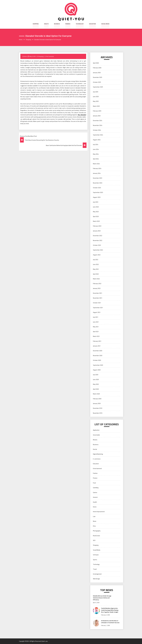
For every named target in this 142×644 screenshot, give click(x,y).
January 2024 (97, 173)
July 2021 (96, 317)
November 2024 (98, 125)
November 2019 (98, 413)
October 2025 (97, 82)
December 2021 (98, 293)
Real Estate (96, 536)
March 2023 (96, 221)
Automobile (96, 435)
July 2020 (96, 375)
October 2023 (97, 188)
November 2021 (98, 298)
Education (92, 24)
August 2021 (97, 312)
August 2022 (97, 255)
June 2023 (96, 207)
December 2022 (98, 236)
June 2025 (96, 97)
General (95, 497)
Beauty (95, 440)
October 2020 (97, 360)
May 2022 (96, 269)
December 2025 (98, 77)
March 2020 (96, 394)
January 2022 (97, 288)
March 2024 (96, 164)
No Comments (50, 56)
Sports (95, 560)
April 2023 (96, 216)
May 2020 (96, 384)
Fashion (95, 473)
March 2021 (96, 336)
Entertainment (97, 469)
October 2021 (97, 303)
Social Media (105, 24)
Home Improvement (99, 512)
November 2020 (98, 356)
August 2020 (97, 370)
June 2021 (96, 322)
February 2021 (97, 341)
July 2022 (96, 260)
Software (96, 555)
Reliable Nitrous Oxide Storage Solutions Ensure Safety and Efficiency (102, 598)
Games (95, 492)
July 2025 (96, 92)
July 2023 (96, 202)
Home (95, 507)
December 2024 (98, 121)
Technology (80, 24)
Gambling (96, 488)
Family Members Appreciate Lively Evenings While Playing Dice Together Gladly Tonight (110, 610)
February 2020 (97, 399)
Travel (95, 569)
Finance (68, 24)
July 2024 (96, 145)
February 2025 (97, 111)
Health (46, 24)
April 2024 (96, 159)
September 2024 (98, 135)
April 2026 (96, 63)
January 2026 (97, 73)
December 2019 (98, 408)
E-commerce (97, 459)
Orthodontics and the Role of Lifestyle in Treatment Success (110, 622)
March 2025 (96, 106)
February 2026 (97, 68)
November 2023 (98, 183)
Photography (97, 531)
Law (94, 516)
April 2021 (96, 332)
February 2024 (97, 169)
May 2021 (96, 327)
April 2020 (96, 389)
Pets (94, 526)
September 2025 (98, 87)
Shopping (36, 24)
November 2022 (98, 240)
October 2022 (97, 245)
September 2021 (98, 308)
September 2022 (98, 250)
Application (96, 430)
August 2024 (97, 140)
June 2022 (96, 264)
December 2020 (98, 351)
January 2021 (97, 346)
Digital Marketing (98, 454)
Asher (25, 56)
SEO (94, 540)
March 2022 (96, 279)
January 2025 (97, 116)
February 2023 (97, 226)
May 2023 (96, 212)
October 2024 (97, 130)
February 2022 (97, 284)
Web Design (96, 579)
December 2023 (98, 178)
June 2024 (96, 149)
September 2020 (98, 365)
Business (57, 24)
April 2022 (96, 274)
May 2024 (96, 154)
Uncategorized (97, 574)
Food (94, 483)
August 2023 (97, 197)
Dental (95, 449)
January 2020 (97, 403)
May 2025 (96, 101)
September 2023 (98, 193)
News (95, 521)
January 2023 (97, 231)
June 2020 (96, 379)
